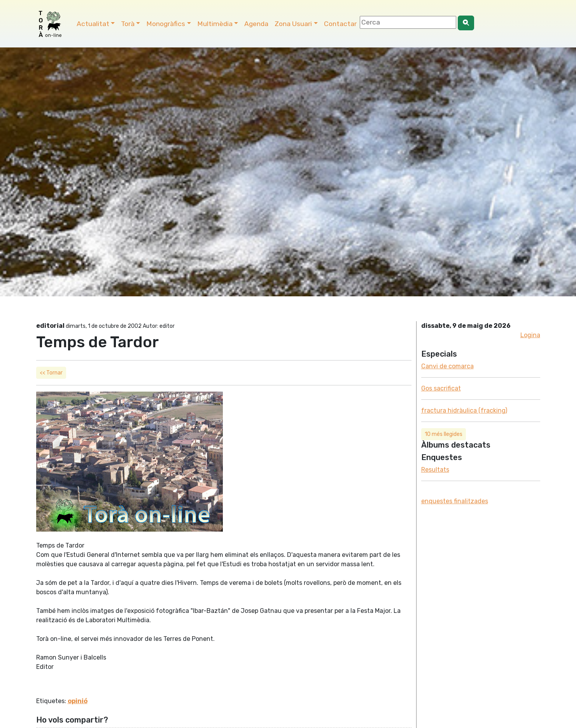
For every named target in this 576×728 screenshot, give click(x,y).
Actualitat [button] (93, 24)
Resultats (435, 470)
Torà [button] (128, 24)
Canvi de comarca (447, 366)
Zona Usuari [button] (293, 24)
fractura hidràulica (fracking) (464, 410)
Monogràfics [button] (166, 24)
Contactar (340, 24)
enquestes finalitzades (455, 501)
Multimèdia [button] (215, 24)
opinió (78, 701)
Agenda (256, 24)
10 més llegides (444, 434)
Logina (530, 335)
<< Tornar (51, 373)
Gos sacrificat (441, 388)
